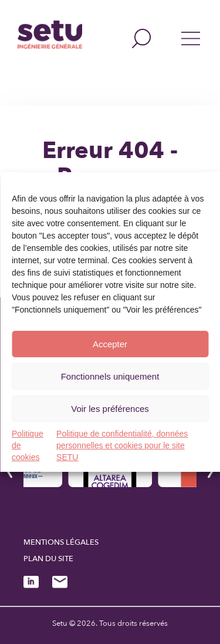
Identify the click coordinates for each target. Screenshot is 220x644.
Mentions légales (61, 542)
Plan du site (48, 559)
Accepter (110, 344)
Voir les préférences (110, 409)
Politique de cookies (28, 445)
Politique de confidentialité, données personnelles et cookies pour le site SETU (122, 445)
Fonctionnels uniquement (110, 376)
